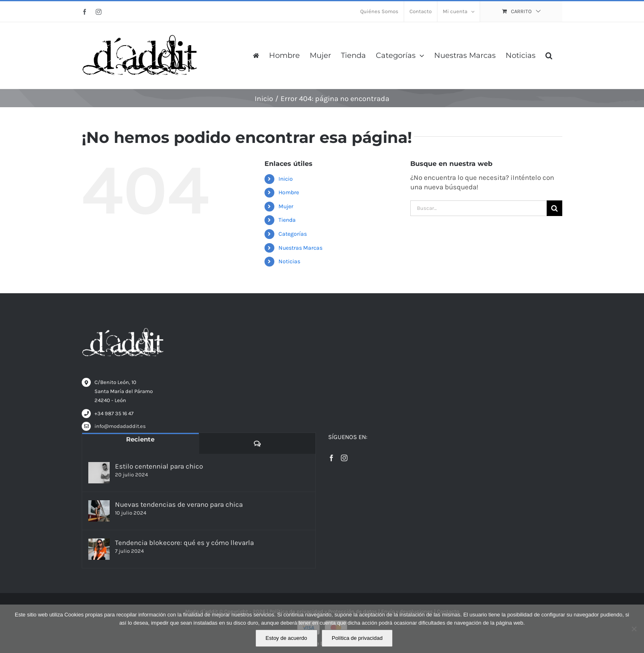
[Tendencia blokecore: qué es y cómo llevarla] (99, 549)
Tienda (287, 220)
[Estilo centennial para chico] (99, 473)
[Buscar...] (478, 208)
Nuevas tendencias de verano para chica (179, 504)
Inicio (286, 179)
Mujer (286, 206)
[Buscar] (554, 208)
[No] (634, 629)
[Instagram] (344, 458)
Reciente (140, 439)
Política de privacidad (357, 638)
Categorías (293, 234)
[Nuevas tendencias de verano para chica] (99, 511)
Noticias (289, 261)
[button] (549, 55)
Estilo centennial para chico (159, 466)
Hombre (289, 192)
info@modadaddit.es (120, 426)
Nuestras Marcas (300, 248)
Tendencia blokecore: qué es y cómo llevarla (184, 543)
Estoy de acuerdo (286, 638)
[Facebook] (331, 458)
